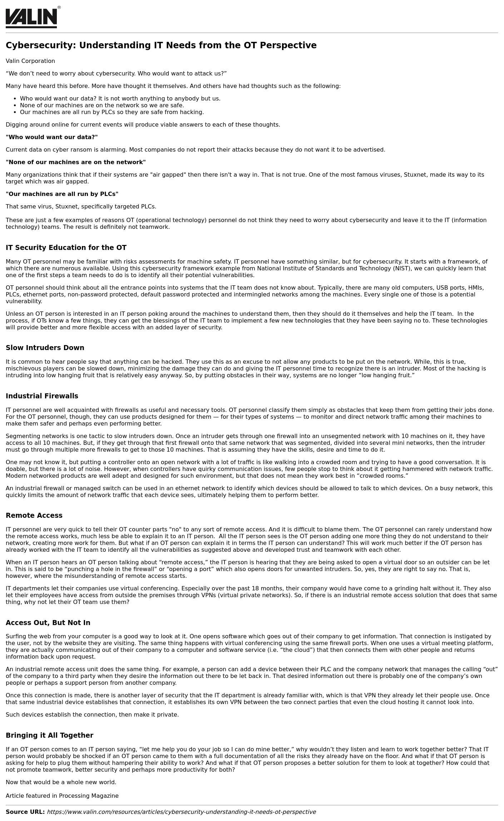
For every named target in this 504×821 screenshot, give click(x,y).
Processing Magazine (89, 796)
